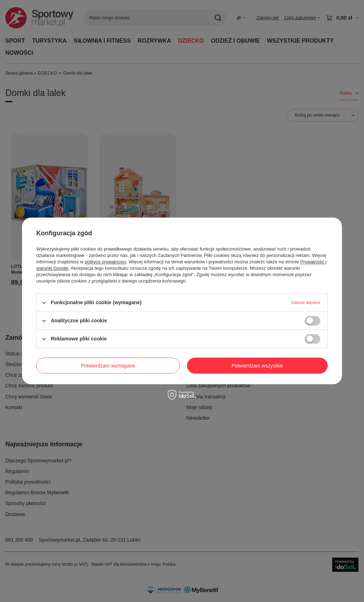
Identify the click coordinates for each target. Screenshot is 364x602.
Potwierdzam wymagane (108, 366)
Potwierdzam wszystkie (258, 366)
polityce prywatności (106, 262)
